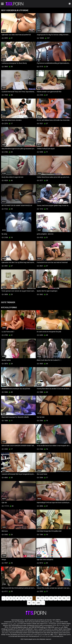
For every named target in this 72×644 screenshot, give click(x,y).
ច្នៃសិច (23, 629)
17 (68, 598)
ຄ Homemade (13, 636)
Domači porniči (61, 631)
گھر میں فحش (59, 627)
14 (55, 598)
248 (38, 603)
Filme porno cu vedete (51, 629)
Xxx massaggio (20, 622)
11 (42, 598)
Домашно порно (33, 631)
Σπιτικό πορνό (26, 635)
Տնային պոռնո (57, 624)
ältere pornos (45, 622)
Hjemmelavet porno (22, 631)
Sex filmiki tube (49, 633)
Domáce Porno (52, 631)
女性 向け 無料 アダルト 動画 (53, 635)
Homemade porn (9, 622)
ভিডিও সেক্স (47, 624)
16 (64, 598)
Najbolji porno (58, 633)
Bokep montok (6, 635)
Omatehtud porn (16, 635)
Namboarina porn (23, 636)
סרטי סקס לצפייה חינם (37, 635)
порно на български (45, 625)
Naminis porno (11, 631)
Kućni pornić (43, 631)
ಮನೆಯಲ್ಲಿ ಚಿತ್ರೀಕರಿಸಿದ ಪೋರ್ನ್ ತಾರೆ (22, 627)
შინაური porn (7, 625)
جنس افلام (52, 622)
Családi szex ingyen (38, 624)
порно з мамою (39, 629)
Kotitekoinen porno (33, 625)
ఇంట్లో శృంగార (44, 627)
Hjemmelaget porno (38, 633)
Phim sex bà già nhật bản (33, 622)
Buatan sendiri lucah (25, 633)
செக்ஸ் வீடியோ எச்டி (59, 625)
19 (33, 603)
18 (29, 603)
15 (60, 598)
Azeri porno (66, 633)
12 (47, 598)
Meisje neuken (66, 624)
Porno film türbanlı (25, 624)
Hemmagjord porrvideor (19, 625)
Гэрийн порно (63, 629)
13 (51, 598)
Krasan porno (66, 635)
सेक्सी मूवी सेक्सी (36, 627)
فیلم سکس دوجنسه (14, 624)
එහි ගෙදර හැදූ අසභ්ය (46, 636)
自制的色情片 (30, 629)
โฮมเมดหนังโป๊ (14, 633)
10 (38, 598)
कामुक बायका (51, 627)
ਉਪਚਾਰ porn (18, 629)
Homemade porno (58, 636)
